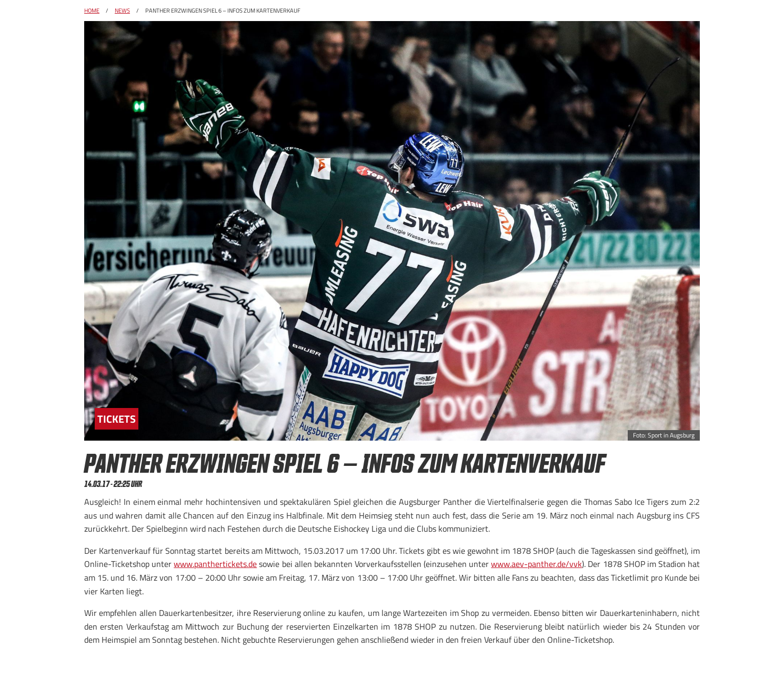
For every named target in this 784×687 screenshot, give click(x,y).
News (122, 11)
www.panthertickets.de (215, 564)
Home (92, 11)
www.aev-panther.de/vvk (536, 564)
